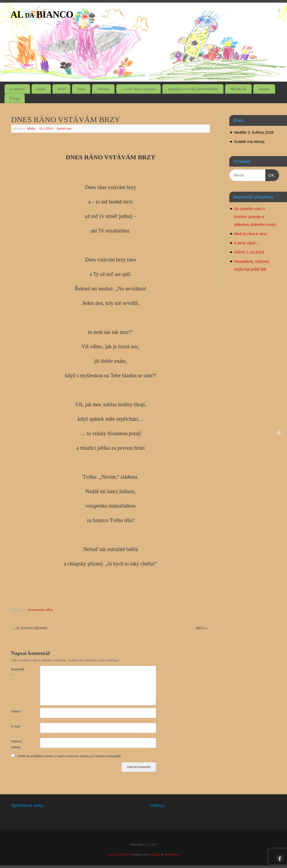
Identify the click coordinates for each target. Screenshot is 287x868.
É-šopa (15, 98)
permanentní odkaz (41, 610)
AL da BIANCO (42, 14)
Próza (81, 89)
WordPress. (172, 855)
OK (270, 175)
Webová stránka (16, 744)
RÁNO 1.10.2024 (249, 252)
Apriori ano (64, 128)
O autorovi (17, 89)
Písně (61, 89)
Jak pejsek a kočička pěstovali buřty (193, 89)
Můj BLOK (239, 89)
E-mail (17, 726)
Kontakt (264, 89)
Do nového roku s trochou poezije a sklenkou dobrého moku (255, 217)
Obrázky (103, 89)
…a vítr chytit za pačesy (138, 89)
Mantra (155, 855)
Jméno (17, 711)
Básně (41, 89)
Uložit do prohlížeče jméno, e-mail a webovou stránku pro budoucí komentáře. (69, 756)
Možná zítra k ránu (250, 234)
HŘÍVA (202, 628)
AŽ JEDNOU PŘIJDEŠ (30, 628)
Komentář (18, 672)
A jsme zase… (247, 243)
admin (31, 128)
